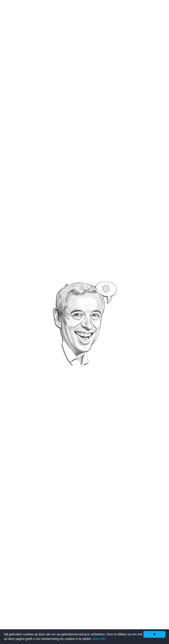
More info (99, 639)
